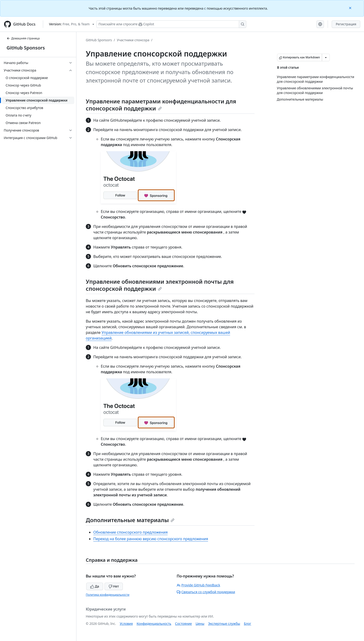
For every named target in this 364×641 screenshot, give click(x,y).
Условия (126, 624)
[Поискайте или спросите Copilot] (171, 24)
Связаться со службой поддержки (206, 592)
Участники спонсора (133, 40)
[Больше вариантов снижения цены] (326, 57)
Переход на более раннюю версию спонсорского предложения (151, 539)
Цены (200, 624)
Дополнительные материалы (130, 520)
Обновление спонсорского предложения (130, 532)
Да (95, 586)
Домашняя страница (23, 38)
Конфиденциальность (154, 624)
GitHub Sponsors (26, 48)
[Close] (351, 8)
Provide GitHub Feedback (199, 585)
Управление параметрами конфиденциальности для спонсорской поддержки (161, 105)
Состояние (184, 624)
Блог (247, 624)
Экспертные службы (224, 624)
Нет (114, 586)
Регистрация (346, 24)
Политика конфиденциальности (108, 595)
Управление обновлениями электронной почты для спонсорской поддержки (160, 285)
